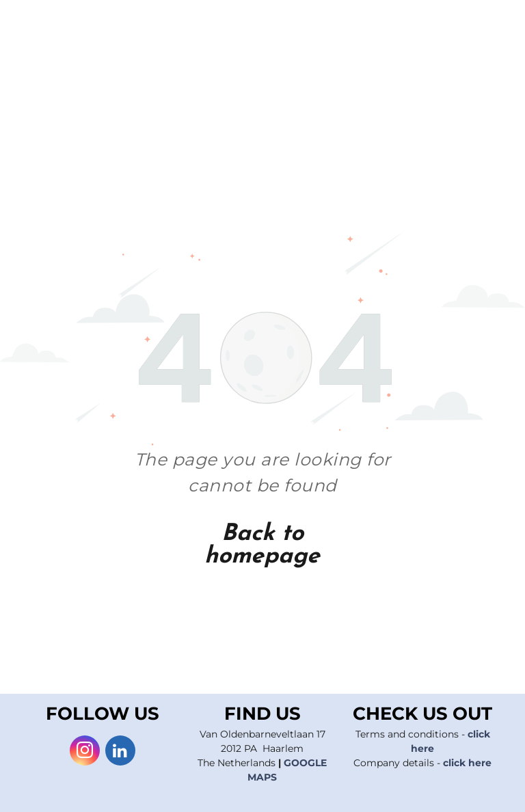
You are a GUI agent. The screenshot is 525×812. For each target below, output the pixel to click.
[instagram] (85, 752)
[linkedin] (120, 752)
